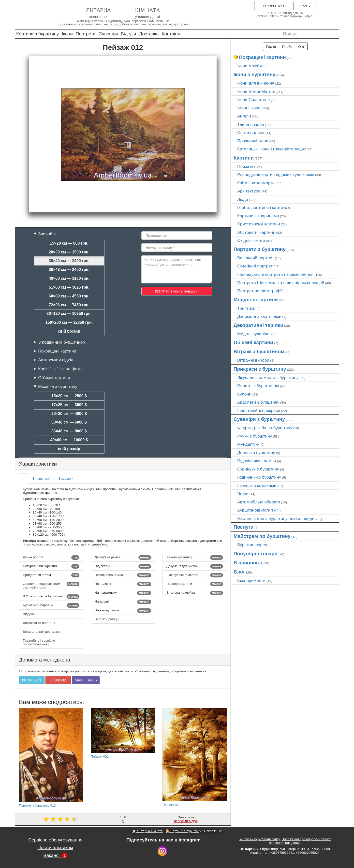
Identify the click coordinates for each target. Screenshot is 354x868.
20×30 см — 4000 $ (69, 414)
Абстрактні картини (256, 232)
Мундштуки (248, 444)
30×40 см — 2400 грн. (69, 261)
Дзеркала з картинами (259, 316)
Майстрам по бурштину (262, 536)
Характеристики (38, 464)
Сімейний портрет (255, 266)
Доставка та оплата (39, 623)
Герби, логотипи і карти (260, 207)
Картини (244, 158)
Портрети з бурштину (260, 249)
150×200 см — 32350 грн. (69, 322)
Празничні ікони (253, 141)
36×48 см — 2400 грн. (69, 270)
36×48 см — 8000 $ (69, 431)
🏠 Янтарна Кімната (147, 831)
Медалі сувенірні (254, 334)
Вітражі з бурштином (259, 352)
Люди (243, 199)
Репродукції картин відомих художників (276, 175)
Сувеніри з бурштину (259, 419)
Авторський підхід (56, 360)
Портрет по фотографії (260, 291)
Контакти (171, 34)
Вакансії (55, 855)
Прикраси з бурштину (260, 369)
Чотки (243, 494)
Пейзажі (245, 166)
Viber (305, 6)
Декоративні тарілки (258, 325)
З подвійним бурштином (62, 342)
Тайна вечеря (251, 124)
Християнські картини (259, 224)
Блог (239, 572)
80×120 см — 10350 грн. (69, 314)
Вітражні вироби (253, 360)
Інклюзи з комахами (257, 485)
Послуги (244, 527)
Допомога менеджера (44, 660)
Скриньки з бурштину (258, 469)
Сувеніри (108, 34)
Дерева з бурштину (256, 453)
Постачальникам (55, 847)
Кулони (244, 394)
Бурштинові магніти (257, 510)
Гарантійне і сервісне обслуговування (39, 642)
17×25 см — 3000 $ (69, 405)
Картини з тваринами (258, 216)
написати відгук (186, 821)
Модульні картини (256, 300)
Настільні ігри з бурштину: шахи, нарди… (278, 518)
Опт (301, 47)
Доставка (149, 34)
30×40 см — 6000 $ (69, 422)
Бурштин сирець (253, 545)
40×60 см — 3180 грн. (69, 278)
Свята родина (251, 132)
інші (93, 680)
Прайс (287, 47)
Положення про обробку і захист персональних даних (300, 841)
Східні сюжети (251, 240)
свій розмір (69, 331)
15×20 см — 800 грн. (69, 243)
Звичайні (47, 234)
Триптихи (246, 308)
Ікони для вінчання (256, 83)
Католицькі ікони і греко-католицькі (272, 149)
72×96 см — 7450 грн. (69, 305)
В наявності (41, 478)
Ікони (67, 34)
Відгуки (128, 34)
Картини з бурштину (37, 34)
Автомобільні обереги (259, 502)
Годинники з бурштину (259, 477)
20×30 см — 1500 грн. (69, 252)
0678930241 (32, 680)
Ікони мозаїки (250, 66)
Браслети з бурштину (258, 402)
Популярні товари (256, 554)
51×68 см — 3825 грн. (69, 287)
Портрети (86, 34)
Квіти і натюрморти (256, 183)
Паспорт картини (195, 584)
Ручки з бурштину (255, 436)
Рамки (271, 47)
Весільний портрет (256, 258)
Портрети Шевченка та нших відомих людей (281, 283)
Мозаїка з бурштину (58, 386)
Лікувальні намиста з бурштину (268, 378)
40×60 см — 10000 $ (69, 440)
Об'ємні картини (54, 378)
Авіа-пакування (195, 558)
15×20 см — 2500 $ (69, 396)
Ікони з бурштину (254, 74)
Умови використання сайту (260, 839)
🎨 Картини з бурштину (183, 831)
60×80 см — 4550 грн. (69, 296)
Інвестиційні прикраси (259, 411)
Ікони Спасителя (253, 100)
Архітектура (249, 191)
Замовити (66, 478)
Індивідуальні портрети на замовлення (275, 274)
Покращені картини (57, 351)
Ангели (244, 116)
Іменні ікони (249, 108)
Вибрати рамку (107, 619)
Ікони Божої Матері (256, 91)
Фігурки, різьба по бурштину (265, 428)
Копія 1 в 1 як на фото (60, 369)
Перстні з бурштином (258, 386)
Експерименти (251, 580)
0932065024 (58, 680)
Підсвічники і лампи (257, 461)
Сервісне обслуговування (55, 840)
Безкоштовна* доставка (42, 632)
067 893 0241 (274, 6)
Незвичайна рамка (123, 575)
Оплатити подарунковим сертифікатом (51, 586)
